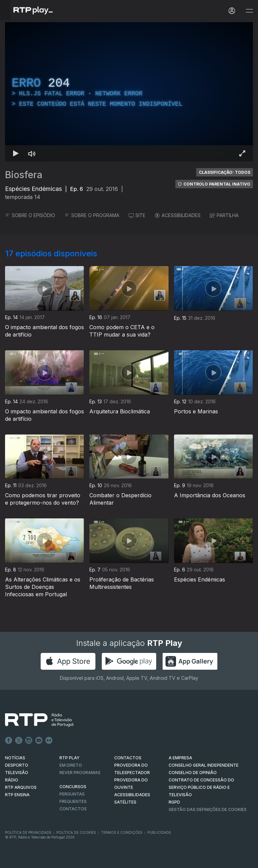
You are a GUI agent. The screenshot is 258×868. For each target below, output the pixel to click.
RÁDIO (12, 780)
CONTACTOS (128, 758)
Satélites (125, 802)
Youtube (39, 741)
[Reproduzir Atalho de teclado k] (16, 153)
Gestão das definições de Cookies (208, 809)
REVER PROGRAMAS (80, 773)
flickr (49, 741)
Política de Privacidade (28, 832)
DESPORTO (17, 765)
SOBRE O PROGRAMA (92, 215)
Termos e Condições (122, 832)
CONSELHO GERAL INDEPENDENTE (204, 765)
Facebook (9, 741)
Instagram (29, 741)
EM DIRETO (71, 765)
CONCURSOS (73, 787)
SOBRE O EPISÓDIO (30, 215)
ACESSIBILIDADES (178, 215)
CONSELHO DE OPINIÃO (193, 773)
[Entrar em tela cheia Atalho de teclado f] (242, 153)
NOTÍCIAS (15, 758)
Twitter (19, 741)
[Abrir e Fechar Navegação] (249, 11)
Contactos (73, 809)
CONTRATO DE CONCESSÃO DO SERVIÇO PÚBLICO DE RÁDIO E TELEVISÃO (201, 787)
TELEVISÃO (17, 773)
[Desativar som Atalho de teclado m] (32, 153)
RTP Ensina (17, 795)
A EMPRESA (180, 758)
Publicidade (159, 832)
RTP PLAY (70, 758)
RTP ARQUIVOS (21, 787)
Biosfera (24, 175)
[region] (129, 92)
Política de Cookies (76, 832)
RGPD (174, 802)
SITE (137, 215)
